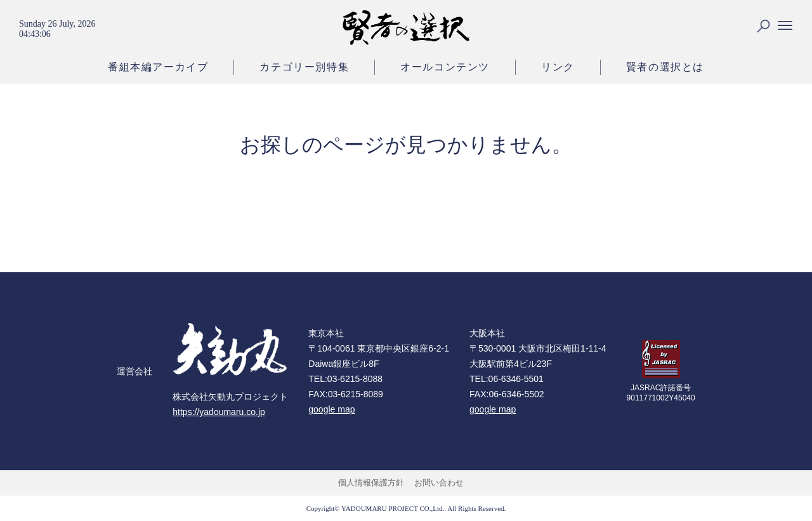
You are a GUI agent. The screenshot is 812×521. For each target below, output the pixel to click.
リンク (558, 67)
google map (331, 409)
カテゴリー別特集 (304, 67)
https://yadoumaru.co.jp (219, 412)
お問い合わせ (439, 483)
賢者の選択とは (665, 67)
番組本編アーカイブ (158, 67)
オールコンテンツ (445, 67)
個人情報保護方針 (371, 483)
